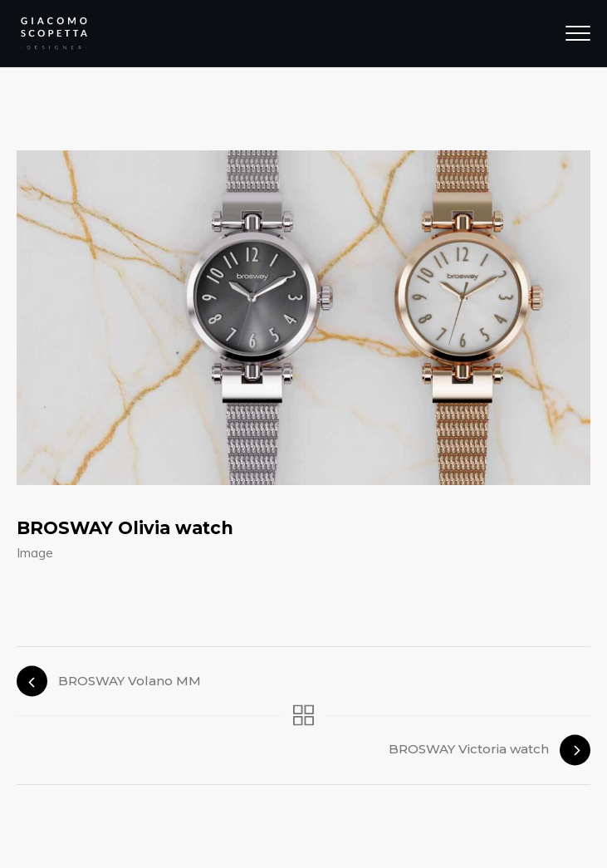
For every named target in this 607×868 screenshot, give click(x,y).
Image (35, 553)
